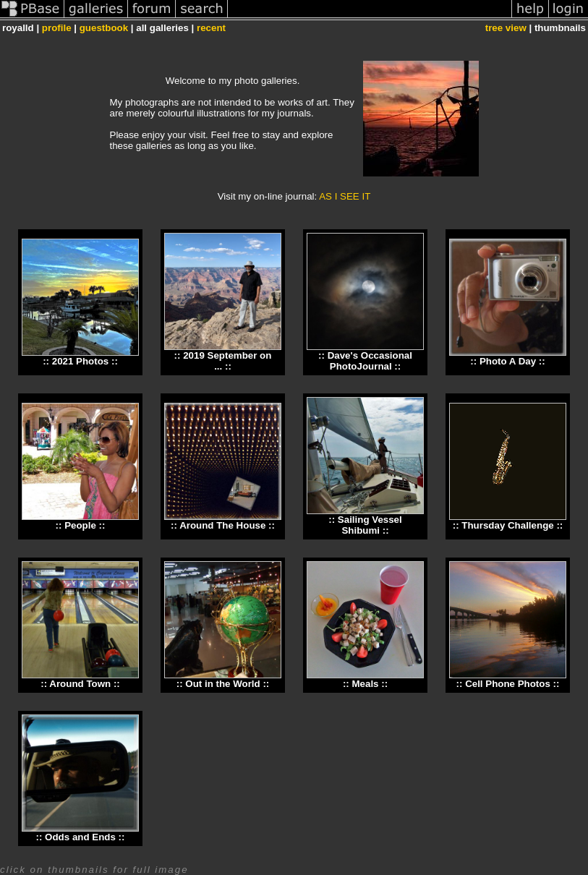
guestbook (104, 28)
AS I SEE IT (345, 196)
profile (57, 28)
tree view (506, 28)
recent (211, 28)
